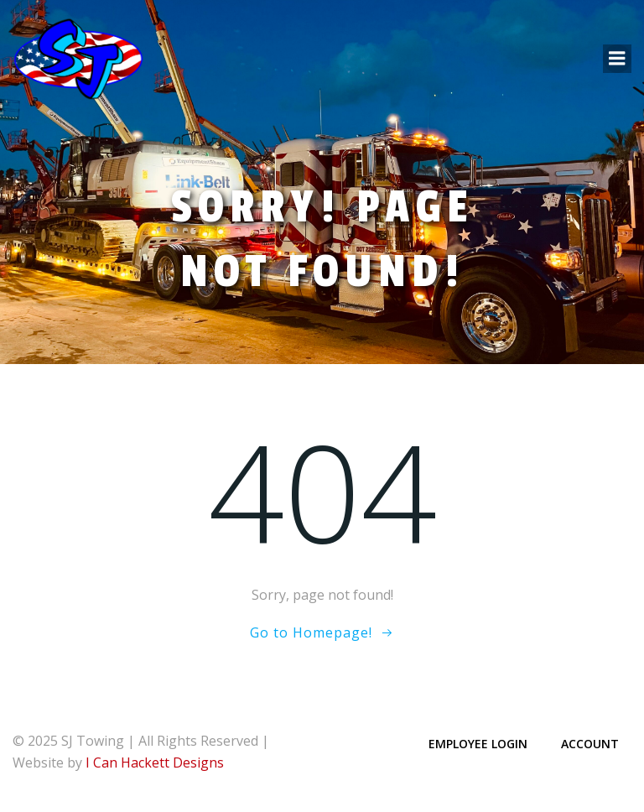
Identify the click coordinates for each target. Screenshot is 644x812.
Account (590, 744)
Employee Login (478, 744)
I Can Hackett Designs (155, 763)
